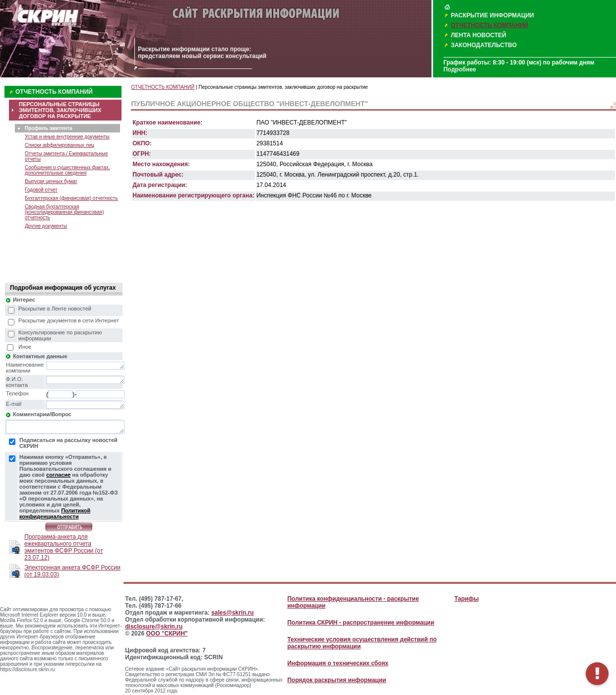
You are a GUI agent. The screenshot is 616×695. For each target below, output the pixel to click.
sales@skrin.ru (233, 613)
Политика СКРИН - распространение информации (361, 623)
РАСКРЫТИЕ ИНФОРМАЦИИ (493, 15)
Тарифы (466, 599)
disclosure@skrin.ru (154, 627)
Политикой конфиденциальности (55, 513)
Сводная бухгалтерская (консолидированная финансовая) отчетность (64, 212)
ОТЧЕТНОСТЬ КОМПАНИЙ (490, 25)
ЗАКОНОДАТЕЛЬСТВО (484, 45)
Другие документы (46, 226)
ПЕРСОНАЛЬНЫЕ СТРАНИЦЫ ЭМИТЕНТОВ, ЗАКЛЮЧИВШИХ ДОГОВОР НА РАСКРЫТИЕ (60, 110)
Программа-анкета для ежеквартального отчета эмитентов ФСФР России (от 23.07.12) (64, 547)
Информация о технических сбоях (338, 663)
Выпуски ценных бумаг (51, 181)
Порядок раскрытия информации (337, 680)
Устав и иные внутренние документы (67, 137)
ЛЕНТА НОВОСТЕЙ (479, 35)
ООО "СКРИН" (167, 633)
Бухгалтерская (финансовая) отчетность (71, 198)
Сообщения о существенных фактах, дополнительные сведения (67, 170)
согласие (58, 475)
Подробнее (460, 69)
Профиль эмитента (48, 128)
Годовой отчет (41, 190)
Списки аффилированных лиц (60, 145)
